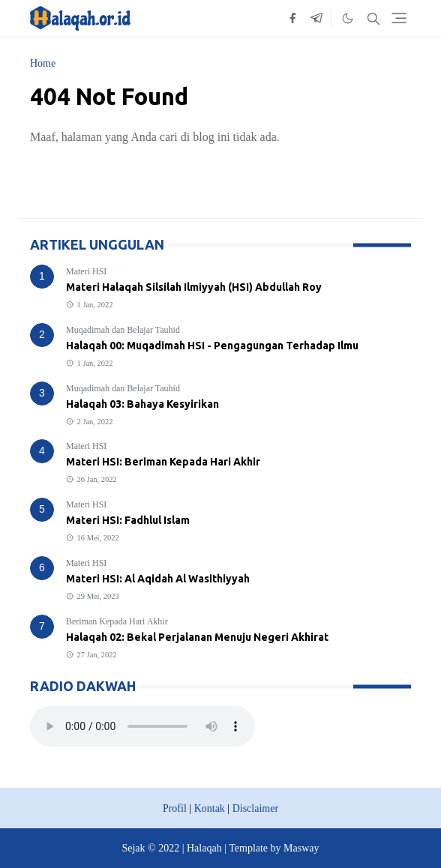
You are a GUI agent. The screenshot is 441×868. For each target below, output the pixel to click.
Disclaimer (255, 808)
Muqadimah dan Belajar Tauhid (123, 330)
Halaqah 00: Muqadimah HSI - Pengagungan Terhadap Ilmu (212, 346)
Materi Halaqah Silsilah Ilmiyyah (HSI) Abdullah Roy (194, 287)
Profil (175, 808)
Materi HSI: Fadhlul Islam (128, 520)
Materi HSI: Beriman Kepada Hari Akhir (163, 462)
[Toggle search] (373, 19)
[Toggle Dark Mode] (348, 18)
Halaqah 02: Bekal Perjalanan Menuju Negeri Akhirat (197, 637)
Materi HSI (86, 271)
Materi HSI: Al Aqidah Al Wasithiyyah (158, 579)
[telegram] (316, 19)
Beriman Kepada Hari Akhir (117, 621)
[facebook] (292, 19)
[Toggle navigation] (399, 18)
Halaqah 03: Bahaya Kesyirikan (142, 404)
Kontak (210, 808)
